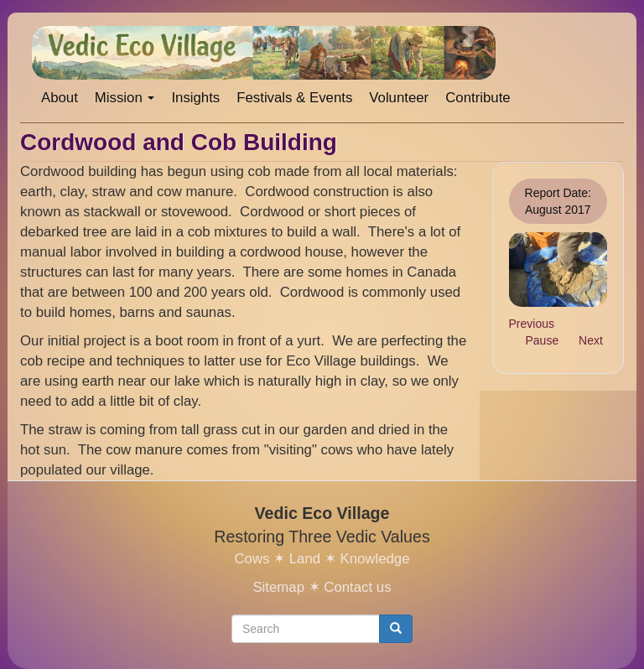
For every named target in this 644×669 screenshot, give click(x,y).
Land (305, 559)
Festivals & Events (294, 98)
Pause (543, 340)
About (60, 98)
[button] (558, 269)
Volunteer (399, 98)
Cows (252, 559)
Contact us (357, 587)
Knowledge (374, 559)
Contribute (478, 98)
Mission (125, 98)
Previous (532, 324)
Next (591, 340)
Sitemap (278, 587)
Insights (195, 98)
